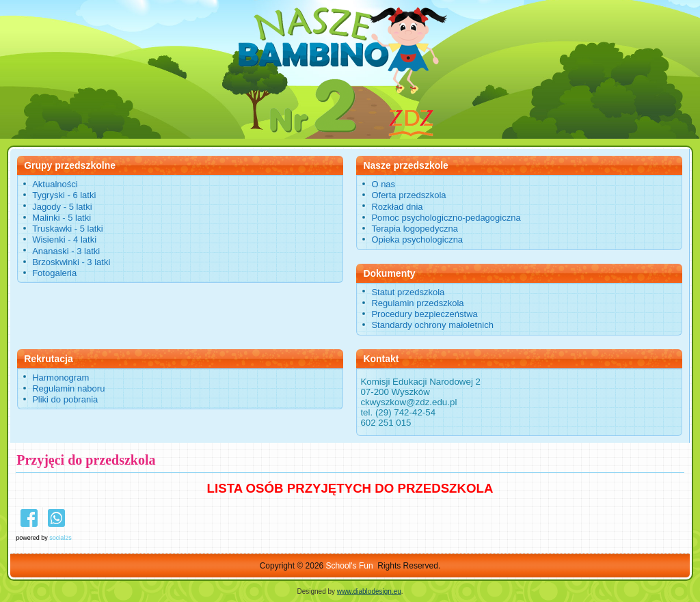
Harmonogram (60, 378)
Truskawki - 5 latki (68, 229)
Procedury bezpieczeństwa (424, 314)
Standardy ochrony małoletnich (432, 325)
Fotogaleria (54, 273)
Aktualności (55, 184)
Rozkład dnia (397, 207)
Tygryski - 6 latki (64, 195)
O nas (383, 184)
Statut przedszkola (408, 292)
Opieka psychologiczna (417, 240)
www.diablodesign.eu (369, 591)
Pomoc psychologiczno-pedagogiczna (446, 218)
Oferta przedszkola (408, 195)
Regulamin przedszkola (417, 303)
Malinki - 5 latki (62, 218)
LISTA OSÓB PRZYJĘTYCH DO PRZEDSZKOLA (350, 488)
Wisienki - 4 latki (64, 240)
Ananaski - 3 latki (66, 251)
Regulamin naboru (68, 388)
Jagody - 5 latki (62, 207)
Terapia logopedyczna (414, 229)
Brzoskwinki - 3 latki (71, 262)
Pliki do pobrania (65, 399)
